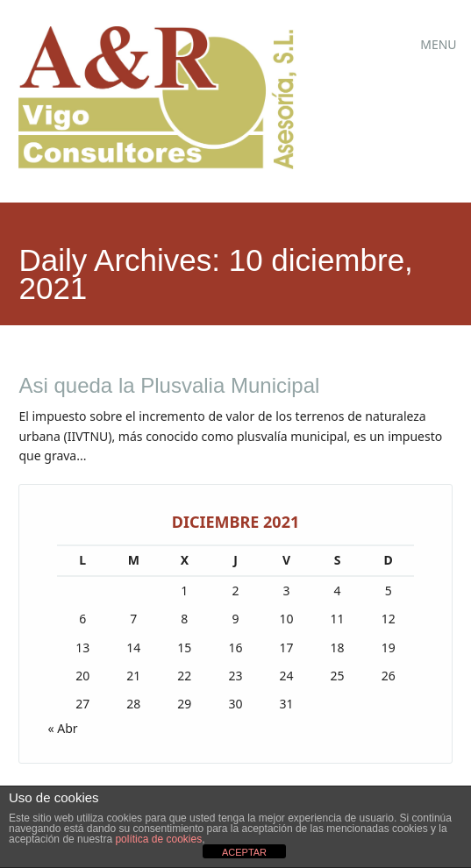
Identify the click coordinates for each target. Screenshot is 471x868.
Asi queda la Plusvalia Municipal (169, 385)
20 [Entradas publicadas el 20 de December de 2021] (82, 676)
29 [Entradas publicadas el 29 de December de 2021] (184, 704)
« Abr (62, 728)
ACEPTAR (244, 852)
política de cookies (158, 839)
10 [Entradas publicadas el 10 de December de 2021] (287, 619)
